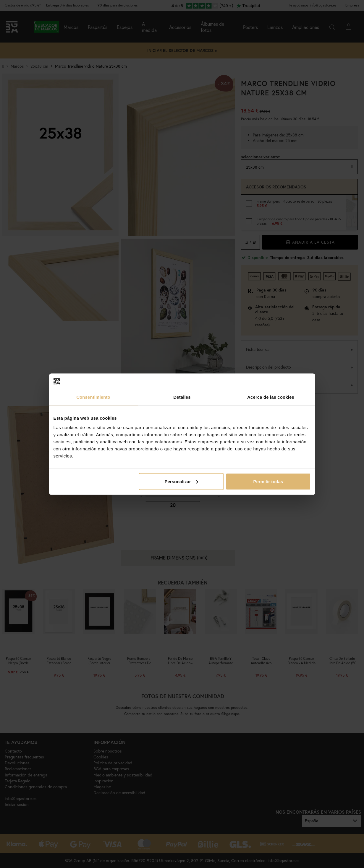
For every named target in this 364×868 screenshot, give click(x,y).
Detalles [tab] (182, 397)
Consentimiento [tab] (93, 397)
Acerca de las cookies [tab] (271, 397)
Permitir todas (268, 481)
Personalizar (181, 481)
